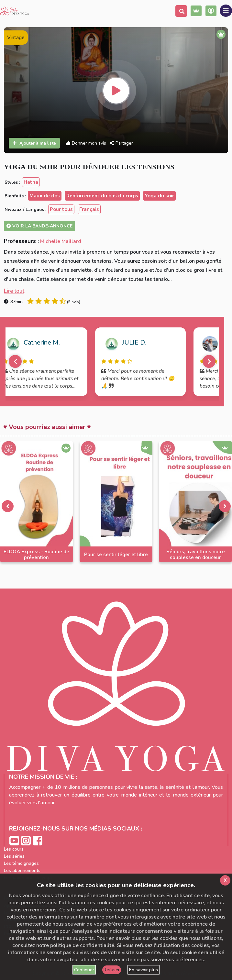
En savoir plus (144, 970)
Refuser (112, 970)
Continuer (84, 970)
